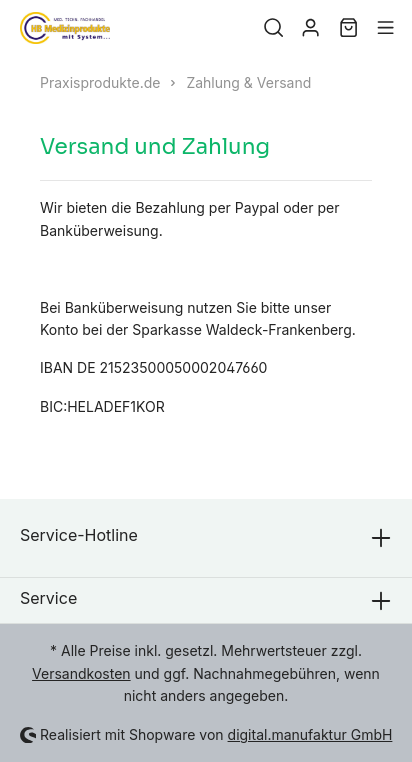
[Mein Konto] (310, 28)
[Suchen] (273, 28)
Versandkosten (81, 673)
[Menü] (385, 28)
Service (48, 598)
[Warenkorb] (348, 28)
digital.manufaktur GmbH (310, 734)
